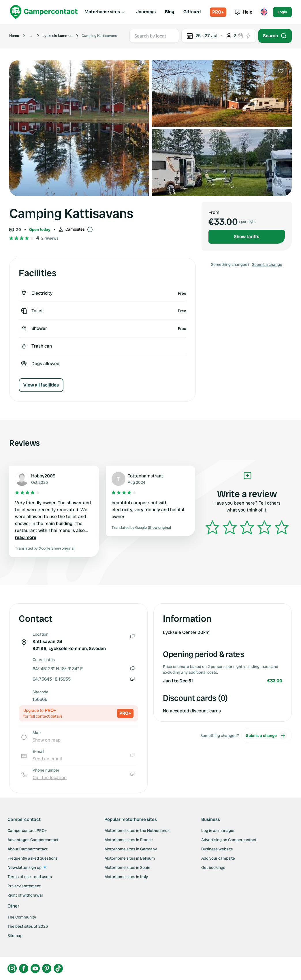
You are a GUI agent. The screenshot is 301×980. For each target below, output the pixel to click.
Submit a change (267, 264)
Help (243, 12)
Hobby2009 (43, 476)
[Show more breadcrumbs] (31, 36)
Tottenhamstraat (145, 476)
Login (282, 12)
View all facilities (41, 385)
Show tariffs (247, 237)
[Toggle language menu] (264, 12)
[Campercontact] (44, 12)
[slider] (247, 527)
